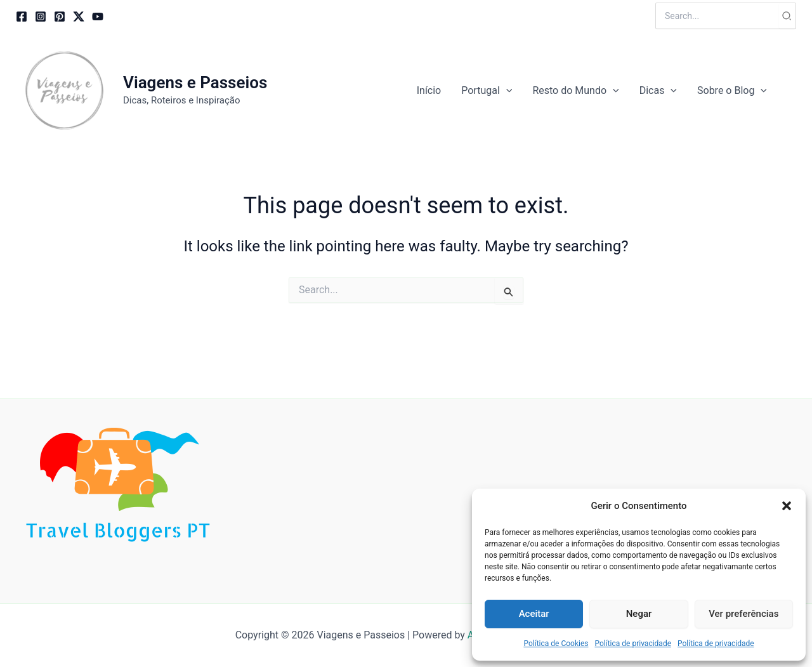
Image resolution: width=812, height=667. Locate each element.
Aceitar (534, 614)
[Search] (787, 16)
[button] (787, 506)
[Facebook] (22, 17)
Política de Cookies (556, 644)
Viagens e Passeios (195, 83)
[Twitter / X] (79, 17)
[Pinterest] (60, 17)
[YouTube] (98, 17)
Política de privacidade (633, 644)
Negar (639, 614)
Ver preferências (743, 614)
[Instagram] (41, 17)
